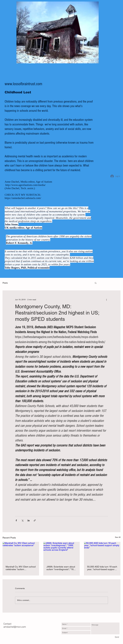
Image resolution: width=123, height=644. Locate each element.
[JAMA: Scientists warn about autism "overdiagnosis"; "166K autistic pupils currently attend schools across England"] (62, 552)
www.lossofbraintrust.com (23, 84)
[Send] (117, 637)
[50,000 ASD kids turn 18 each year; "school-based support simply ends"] (102, 552)
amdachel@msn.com (15, 627)
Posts (5, 283)
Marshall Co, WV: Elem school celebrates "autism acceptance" (21, 568)
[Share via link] (35, 520)
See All (118, 537)
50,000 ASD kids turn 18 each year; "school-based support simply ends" (102, 568)
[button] (96, 283)
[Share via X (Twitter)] (22, 520)
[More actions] (106, 300)
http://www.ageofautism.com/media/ (26, 185)
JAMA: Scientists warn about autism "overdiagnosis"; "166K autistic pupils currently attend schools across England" (61, 568)
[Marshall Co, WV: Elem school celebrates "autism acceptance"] (21, 552)
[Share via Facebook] (16, 520)
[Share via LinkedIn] (29, 520)
